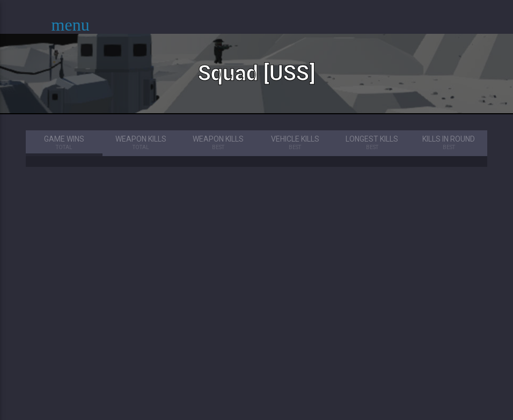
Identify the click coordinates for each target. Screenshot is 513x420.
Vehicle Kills (295, 143)
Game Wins (64, 143)
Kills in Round (449, 143)
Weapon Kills (141, 143)
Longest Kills (372, 143)
